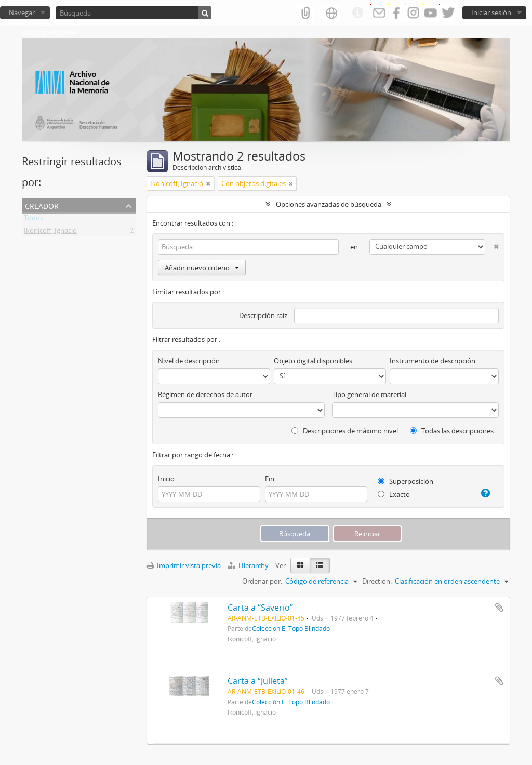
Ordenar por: (262, 581)
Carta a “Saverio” (260, 608)
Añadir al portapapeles (499, 608)
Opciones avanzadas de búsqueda (329, 204)
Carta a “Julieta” (258, 681)
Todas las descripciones (452, 431)
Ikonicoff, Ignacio (50, 232)
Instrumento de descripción (433, 361)
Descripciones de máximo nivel (345, 431)
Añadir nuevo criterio (202, 268)
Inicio (166, 479)
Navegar (22, 12)
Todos (34, 220)
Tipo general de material (369, 394)
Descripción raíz (263, 315)
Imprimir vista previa (184, 565)
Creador (42, 205)
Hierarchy (249, 565)
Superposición (405, 481)
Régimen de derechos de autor (205, 394)
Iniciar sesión (491, 12)
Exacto (394, 494)
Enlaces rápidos (357, 13)
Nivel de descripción (189, 361)
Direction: (377, 581)
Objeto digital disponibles (313, 361)
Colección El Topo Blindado (291, 628)
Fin (270, 479)
